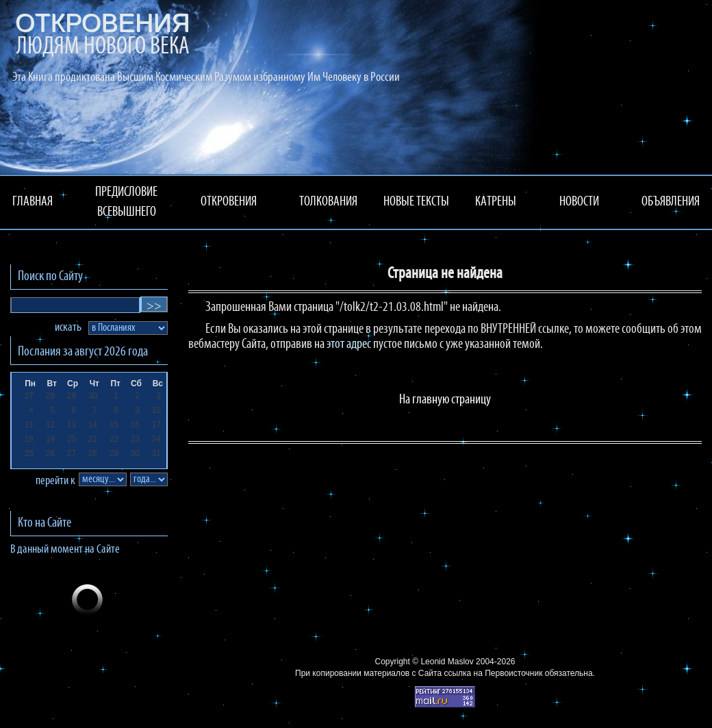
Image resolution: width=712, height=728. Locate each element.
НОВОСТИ (579, 202)
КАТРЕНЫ (496, 202)
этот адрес (349, 344)
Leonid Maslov (447, 662)
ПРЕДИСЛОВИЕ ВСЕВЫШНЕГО (126, 202)
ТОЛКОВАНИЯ (328, 202)
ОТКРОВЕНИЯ (229, 202)
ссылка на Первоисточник (493, 673)
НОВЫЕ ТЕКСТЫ (416, 202)
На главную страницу (445, 400)
